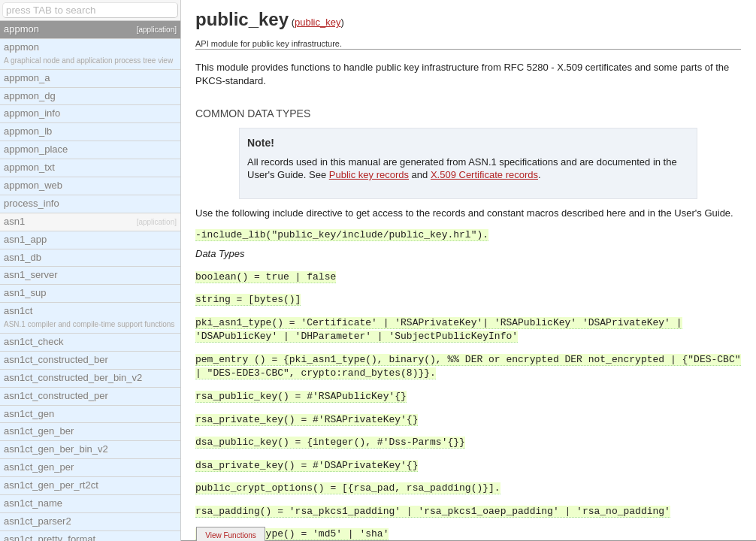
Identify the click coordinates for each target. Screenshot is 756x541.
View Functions (231, 535)
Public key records (369, 175)
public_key (318, 22)
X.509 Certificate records (484, 175)
